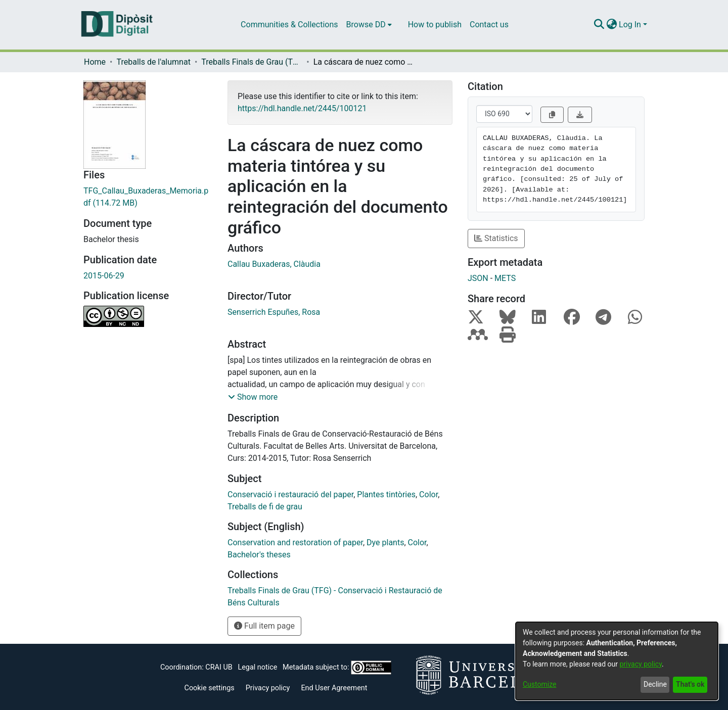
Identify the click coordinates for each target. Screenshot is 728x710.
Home (95, 62)
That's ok (690, 684)
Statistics (496, 238)
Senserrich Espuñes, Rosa (274, 312)
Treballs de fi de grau (265, 507)
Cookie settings (210, 688)
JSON (478, 278)
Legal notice (257, 667)
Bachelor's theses (259, 555)
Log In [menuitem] (630, 25)
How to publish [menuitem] (435, 25)
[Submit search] (599, 25)
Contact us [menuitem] (489, 25)
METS (505, 278)
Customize (539, 684)
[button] (253, 397)
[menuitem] (369, 25)
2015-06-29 (104, 276)
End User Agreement (334, 688)
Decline (655, 684)
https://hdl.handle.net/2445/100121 (302, 108)
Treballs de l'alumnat (153, 62)
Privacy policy (268, 688)
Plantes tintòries (386, 494)
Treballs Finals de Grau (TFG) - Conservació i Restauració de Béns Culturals (252, 62)
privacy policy (641, 664)
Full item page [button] (264, 626)
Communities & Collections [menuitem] (289, 25)
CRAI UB (219, 667)
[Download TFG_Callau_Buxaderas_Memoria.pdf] (148, 197)
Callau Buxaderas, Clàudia (274, 264)
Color (428, 494)
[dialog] (617, 661)
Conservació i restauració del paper (290, 494)
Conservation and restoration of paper (295, 542)
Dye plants (385, 542)
